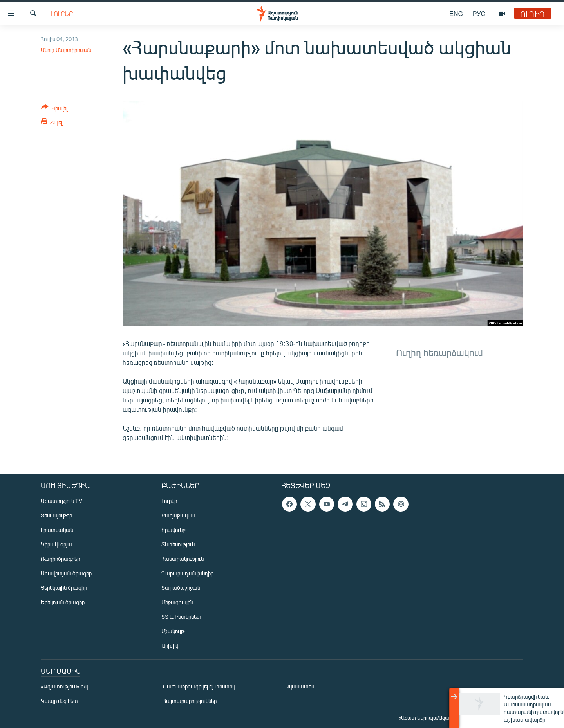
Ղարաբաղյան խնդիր (187, 573)
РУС (479, 14)
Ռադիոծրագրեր (60, 559)
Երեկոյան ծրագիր (63, 602)
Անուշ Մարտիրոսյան (66, 50)
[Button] (54, 109)
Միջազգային (177, 602)
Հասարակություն (183, 559)
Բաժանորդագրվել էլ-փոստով (199, 686)
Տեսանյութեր (56, 515)
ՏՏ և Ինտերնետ (181, 617)
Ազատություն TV (61, 501)
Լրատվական (57, 530)
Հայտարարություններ (190, 701)
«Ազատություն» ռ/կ (64, 686)
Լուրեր (62, 14)
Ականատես (300, 686)
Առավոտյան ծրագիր (66, 573)
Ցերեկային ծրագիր (64, 588)
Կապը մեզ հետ (59, 701)
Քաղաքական (178, 515)
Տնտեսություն (178, 544)
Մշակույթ (173, 631)
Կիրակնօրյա (56, 544)
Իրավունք (174, 530)
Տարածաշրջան (181, 588)
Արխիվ (170, 646)
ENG (456, 14)
